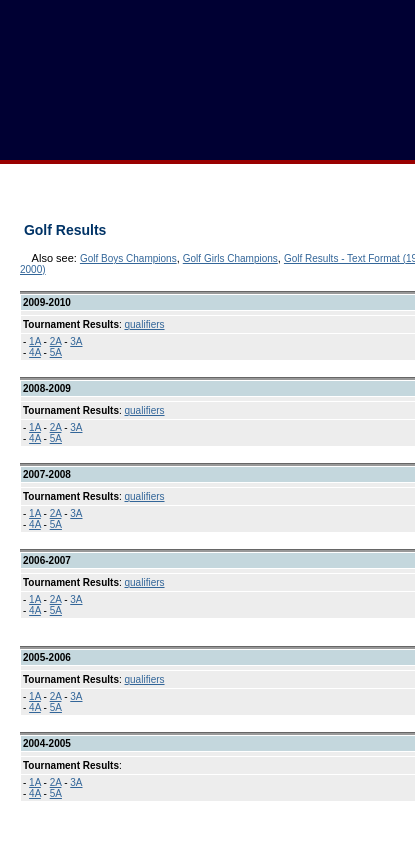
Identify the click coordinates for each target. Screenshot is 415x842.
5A (56, 352)
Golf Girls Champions (230, 258)
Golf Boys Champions (128, 258)
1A (35, 341)
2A (56, 341)
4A (35, 352)
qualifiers (145, 324)
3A (76, 341)
